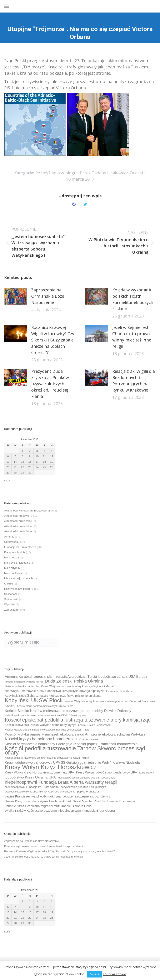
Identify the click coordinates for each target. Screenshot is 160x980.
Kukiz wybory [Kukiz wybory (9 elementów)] (146, 773)
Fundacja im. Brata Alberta (20, 547)
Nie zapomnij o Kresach (18, 578)
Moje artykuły (12, 568)
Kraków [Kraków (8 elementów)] (86, 758)
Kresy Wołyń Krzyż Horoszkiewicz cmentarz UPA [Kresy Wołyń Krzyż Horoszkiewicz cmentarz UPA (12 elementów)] (39, 772)
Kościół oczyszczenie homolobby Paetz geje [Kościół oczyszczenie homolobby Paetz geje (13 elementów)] (39, 744)
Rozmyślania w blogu (56, 173)
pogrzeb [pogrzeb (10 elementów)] (68, 797)
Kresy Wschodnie (15, 552)
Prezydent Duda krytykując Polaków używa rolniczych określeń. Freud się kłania (50, 384)
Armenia (9, 537)
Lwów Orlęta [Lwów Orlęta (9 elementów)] (108, 778)
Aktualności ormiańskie (18, 521)
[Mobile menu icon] (7, 6)
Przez (111, 173)
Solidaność (11, 594)
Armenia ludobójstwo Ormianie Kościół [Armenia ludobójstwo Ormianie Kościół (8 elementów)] (24, 682)
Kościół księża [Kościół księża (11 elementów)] (88, 739)
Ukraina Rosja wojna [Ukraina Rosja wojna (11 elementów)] (121, 801)
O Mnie (9, 584)
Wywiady (10, 604)
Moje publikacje (14, 573)
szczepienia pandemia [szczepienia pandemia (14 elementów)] (93, 796)
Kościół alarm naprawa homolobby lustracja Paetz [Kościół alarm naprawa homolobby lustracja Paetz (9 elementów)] (45, 706)
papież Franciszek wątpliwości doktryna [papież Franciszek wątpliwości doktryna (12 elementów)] (33, 796)
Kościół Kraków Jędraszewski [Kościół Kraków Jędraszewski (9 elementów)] (95, 725)
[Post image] (16, 296)
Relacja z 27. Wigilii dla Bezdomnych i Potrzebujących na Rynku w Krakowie (134, 381)
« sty (7, 481)
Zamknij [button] (94, 974)
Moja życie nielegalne (17, 563)
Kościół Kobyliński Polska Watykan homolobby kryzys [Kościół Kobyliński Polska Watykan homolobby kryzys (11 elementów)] (40, 725)
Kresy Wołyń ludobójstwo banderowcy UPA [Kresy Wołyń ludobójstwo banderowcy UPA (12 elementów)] (107, 772)
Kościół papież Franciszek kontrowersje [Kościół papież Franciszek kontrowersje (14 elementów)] (106, 744)
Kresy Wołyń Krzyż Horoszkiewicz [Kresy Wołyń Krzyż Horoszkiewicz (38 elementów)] (51, 767)
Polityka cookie (114, 974)
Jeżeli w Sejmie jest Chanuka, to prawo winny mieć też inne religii (132, 337)
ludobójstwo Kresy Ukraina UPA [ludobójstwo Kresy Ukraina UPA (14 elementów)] (30, 777)
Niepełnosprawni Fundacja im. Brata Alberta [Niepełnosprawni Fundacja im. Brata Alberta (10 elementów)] (32, 787)
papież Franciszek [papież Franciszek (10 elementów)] (88, 792)
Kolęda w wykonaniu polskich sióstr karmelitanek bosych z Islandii (133, 299)
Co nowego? (12, 542)
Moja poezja (11, 557)
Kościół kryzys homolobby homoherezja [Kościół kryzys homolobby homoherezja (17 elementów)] (41, 739)
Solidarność (11, 599)
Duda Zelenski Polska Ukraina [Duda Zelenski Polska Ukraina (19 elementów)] (74, 681)
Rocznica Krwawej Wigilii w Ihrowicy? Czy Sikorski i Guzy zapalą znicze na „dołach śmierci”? (53, 340)
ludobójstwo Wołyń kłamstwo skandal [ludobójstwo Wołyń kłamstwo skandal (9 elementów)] (79, 778)
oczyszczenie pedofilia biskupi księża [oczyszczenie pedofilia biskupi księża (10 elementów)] (83, 787)
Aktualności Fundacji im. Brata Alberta (27, 511)
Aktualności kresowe (17, 516)
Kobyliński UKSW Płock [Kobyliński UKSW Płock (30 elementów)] (34, 700)
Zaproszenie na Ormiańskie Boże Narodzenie (48, 296)
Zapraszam (11, 610)
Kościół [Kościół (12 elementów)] (10, 706)
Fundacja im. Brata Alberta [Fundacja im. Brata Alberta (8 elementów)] (119, 691)
